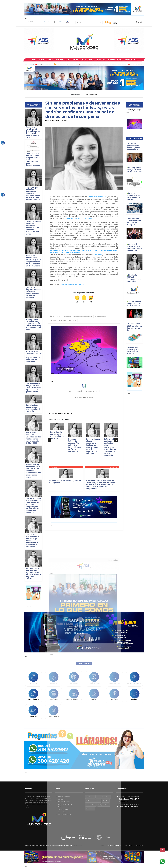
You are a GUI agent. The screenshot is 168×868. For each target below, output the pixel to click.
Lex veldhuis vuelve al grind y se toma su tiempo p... (134, 222)
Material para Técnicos (93, 801)
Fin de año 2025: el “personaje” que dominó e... (134, 278)
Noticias (101, 60)
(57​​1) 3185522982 (133, 797)
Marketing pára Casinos (65, 804)
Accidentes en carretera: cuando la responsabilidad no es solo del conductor (33, 357)
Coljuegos (98, 255)
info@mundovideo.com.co (132, 804)
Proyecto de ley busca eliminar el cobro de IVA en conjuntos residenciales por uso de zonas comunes (33, 471)
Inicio (33, 60)
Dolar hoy (106, 801)
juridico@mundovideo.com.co (72, 284)
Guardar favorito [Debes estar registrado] (84, 391)
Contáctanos (63, 60)
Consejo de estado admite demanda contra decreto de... (134, 247)
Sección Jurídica (63, 809)
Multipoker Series (104, 805)
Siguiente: (114, 467)
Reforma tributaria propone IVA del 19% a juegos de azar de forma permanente (75, 445)
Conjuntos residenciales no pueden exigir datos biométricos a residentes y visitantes (33, 541)
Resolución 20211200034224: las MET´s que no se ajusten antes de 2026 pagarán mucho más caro (33, 261)
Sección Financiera (64, 812)
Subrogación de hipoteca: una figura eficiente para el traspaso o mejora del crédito (33, 573)
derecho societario (101, 317)
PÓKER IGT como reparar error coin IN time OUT (133, 351)
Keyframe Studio (77, 845)
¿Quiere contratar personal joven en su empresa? (65, 481)
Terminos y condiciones (114, 846)
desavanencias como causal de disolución (64, 320)
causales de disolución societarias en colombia (78, 317)
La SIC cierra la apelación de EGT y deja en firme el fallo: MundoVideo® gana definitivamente (33, 160)
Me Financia (90, 809)
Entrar (139, 807)
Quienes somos (46, 60)
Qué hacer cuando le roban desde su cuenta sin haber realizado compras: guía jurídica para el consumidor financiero (33, 506)
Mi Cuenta (39, 22)
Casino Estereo (91, 805)
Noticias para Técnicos (65, 807)
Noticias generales (64, 797)
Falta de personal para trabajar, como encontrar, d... (134, 147)
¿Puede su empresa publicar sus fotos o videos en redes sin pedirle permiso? (33, 293)
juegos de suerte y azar (97, 197)
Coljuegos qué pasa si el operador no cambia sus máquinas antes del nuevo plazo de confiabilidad (33, 194)
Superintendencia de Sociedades (78, 218)
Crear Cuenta (48, 22)
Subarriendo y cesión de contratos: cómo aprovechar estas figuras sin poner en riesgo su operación (110, 447)
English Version (63, 22)
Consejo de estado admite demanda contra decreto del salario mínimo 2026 (33, 132)
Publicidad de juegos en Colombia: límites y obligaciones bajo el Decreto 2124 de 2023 (33, 438)
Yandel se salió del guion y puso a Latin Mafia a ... (134, 303)
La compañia (128, 846)
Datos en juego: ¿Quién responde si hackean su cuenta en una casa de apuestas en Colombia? (93, 446)
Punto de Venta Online (103, 797)
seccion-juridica (91, 94)
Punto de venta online (83, 60)
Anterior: (54, 467)
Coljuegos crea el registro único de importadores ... (134, 171)
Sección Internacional (65, 815)
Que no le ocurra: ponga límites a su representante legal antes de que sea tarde (33, 388)
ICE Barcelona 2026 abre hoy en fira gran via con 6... (134, 327)
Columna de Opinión (64, 802)
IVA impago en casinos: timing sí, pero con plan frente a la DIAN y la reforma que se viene (33, 325)
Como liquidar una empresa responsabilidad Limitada (33, 408)
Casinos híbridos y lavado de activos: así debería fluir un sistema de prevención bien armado (33, 228)
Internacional (115, 60)
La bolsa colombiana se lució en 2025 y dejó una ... (133, 196)
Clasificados (131, 60)
